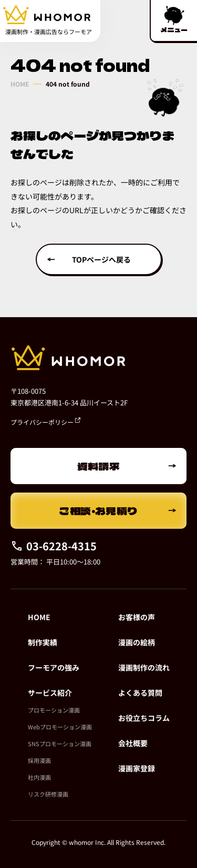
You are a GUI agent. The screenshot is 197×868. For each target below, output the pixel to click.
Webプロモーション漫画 (60, 727)
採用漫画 (39, 760)
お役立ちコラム (144, 718)
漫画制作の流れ (144, 667)
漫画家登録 (137, 768)
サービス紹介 (50, 693)
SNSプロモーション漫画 (60, 744)
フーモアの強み (54, 667)
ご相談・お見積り (98, 511)
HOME (20, 84)
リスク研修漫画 (48, 794)
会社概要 (133, 743)
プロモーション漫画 (54, 710)
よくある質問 (140, 693)
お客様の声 (137, 617)
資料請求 (99, 466)
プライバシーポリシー (45, 422)
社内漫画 (39, 777)
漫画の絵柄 (137, 642)
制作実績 (43, 642)
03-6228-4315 (54, 546)
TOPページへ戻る (101, 259)
